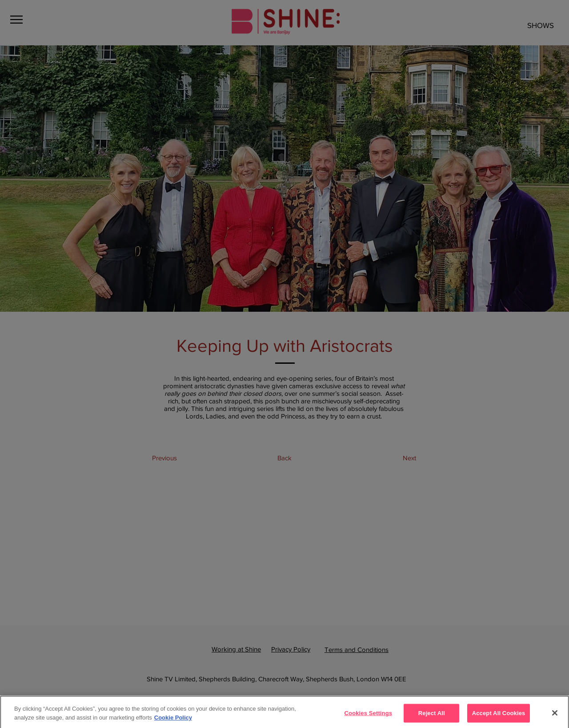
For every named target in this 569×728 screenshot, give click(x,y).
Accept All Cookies (499, 717)
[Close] (555, 716)
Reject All (432, 717)
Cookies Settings (369, 717)
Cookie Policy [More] (173, 721)
